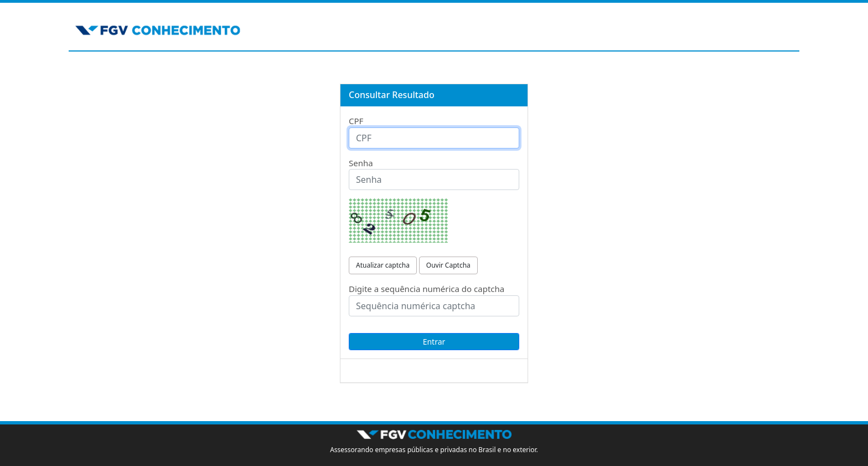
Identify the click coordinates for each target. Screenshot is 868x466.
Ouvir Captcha (448, 265)
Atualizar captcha (383, 265)
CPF (356, 121)
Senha (361, 163)
